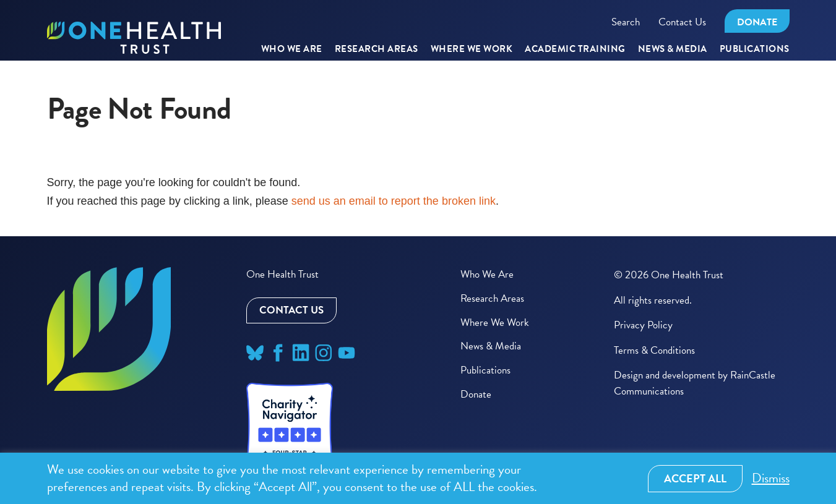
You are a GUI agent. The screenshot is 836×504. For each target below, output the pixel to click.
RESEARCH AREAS (377, 49)
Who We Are (292, 49)
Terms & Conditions (654, 350)
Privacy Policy (643, 325)
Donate (757, 22)
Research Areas (492, 298)
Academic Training (575, 49)
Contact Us (682, 22)
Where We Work (472, 49)
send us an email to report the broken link (394, 201)
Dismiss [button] (771, 478)
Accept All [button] (695, 478)
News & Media (673, 49)
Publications (755, 49)
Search (626, 22)
